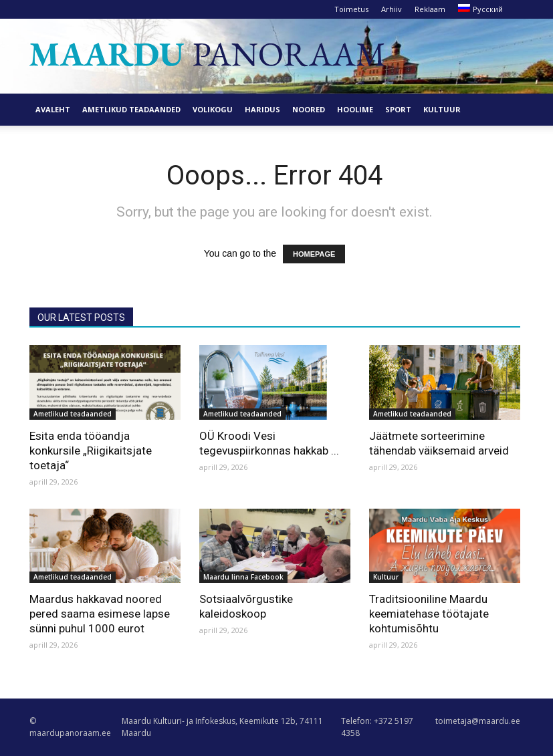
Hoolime (355, 109)
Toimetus (351, 9)
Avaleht (53, 109)
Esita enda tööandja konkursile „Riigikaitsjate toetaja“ (91, 451)
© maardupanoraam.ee (70, 727)
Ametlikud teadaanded (131, 109)
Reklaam (430, 9)
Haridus (262, 109)
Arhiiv (392, 9)
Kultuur (442, 109)
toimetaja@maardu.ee (478, 721)
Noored (309, 109)
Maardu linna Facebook (243, 577)
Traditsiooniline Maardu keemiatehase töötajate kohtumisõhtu (429, 614)
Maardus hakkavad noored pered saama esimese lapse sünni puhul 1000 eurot (100, 614)
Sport (398, 109)
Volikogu (213, 109)
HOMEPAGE (314, 254)
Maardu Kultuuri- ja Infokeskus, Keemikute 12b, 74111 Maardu (222, 727)
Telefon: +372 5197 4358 (377, 727)
